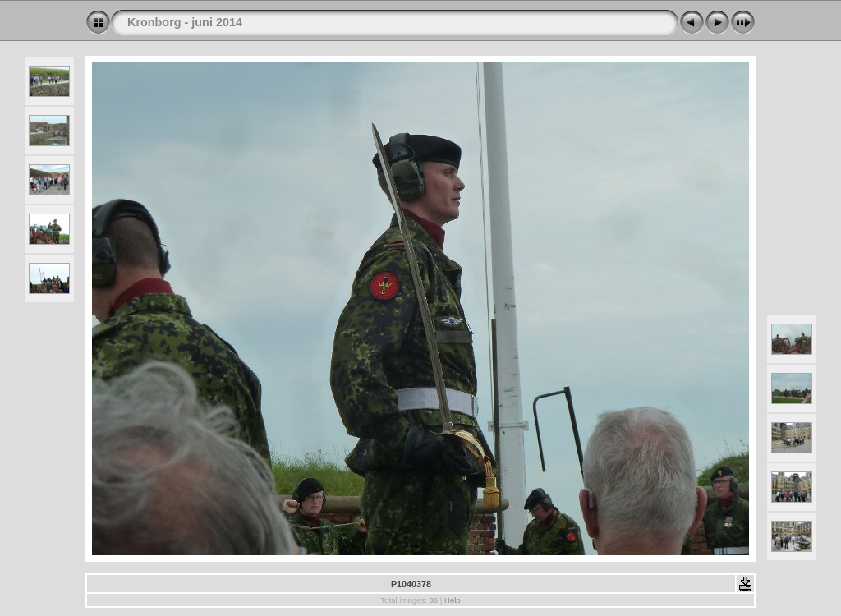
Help (453, 600)
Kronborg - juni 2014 (185, 22)
